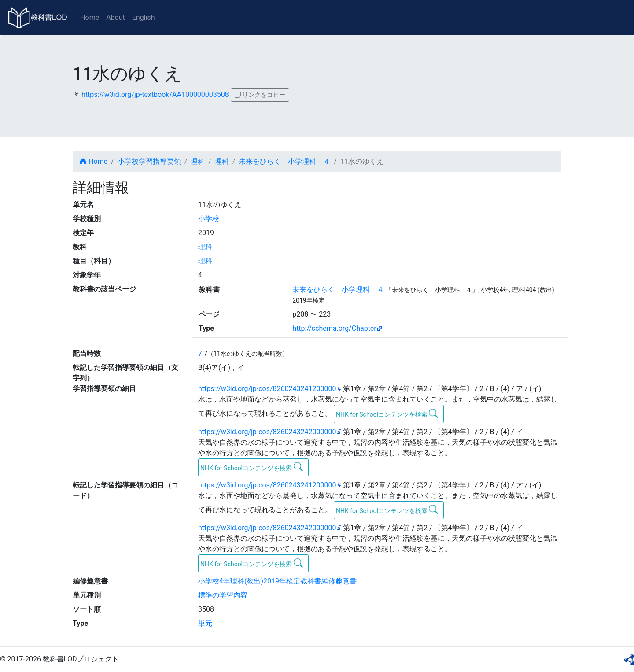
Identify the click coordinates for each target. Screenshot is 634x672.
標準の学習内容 (223, 595)
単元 (205, 623)
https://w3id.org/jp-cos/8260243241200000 (267, 389)
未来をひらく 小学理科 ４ (284, 161)
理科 (198, 161)
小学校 (209, 219)
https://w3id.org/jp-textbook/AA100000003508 (155, 94)
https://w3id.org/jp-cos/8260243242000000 (267, 432)
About (116, 17)
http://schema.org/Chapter (334, 328)
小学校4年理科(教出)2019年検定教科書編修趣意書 (277, 581)
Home (90, 17)
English (144, 17)
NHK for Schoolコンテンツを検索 (387, 414)
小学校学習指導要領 (149, 161)
